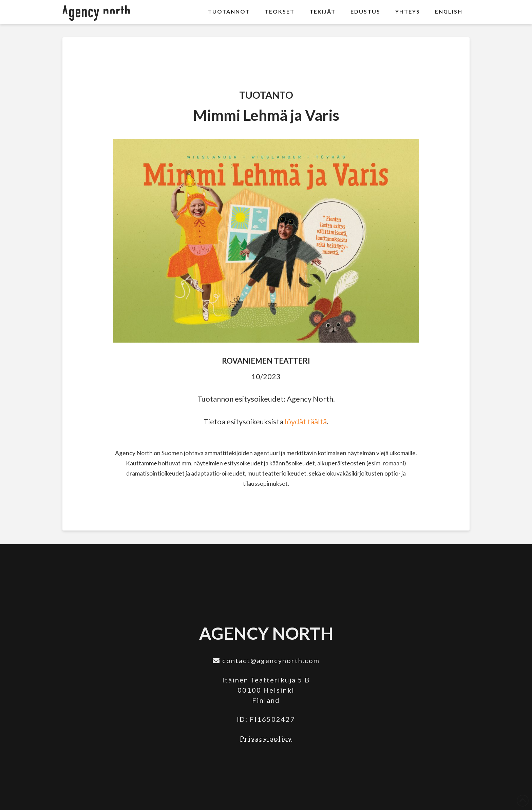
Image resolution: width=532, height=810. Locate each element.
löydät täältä (306, 421)
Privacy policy (266, 738)
